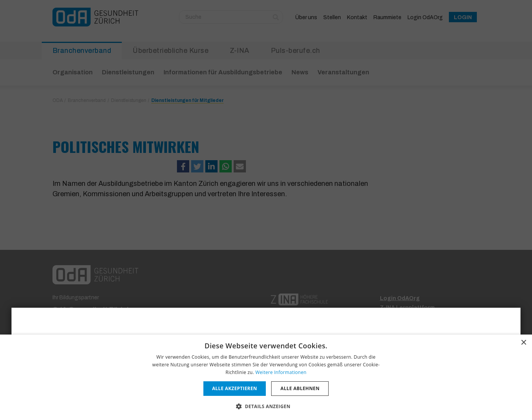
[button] (266, 406)
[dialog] (266, 377)
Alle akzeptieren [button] (235, 388)
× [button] (523, 343)
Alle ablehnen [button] (300, 388)
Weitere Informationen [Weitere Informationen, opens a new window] (281, 372)
